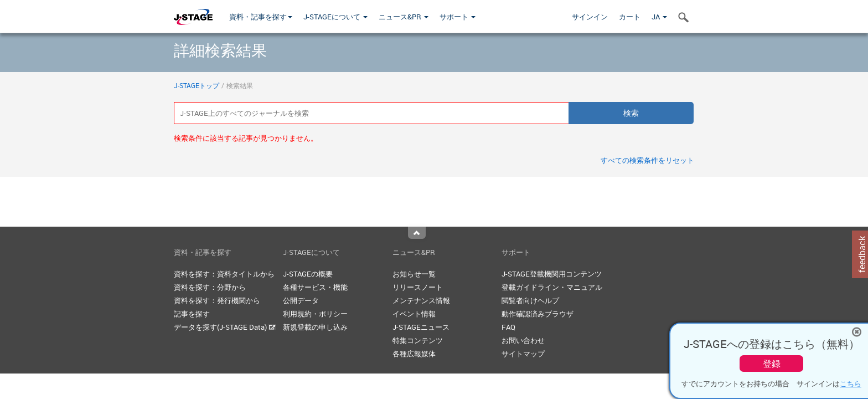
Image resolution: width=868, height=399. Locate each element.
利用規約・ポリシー (315, 314)
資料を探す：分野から (210, 287)
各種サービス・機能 (315, 287)
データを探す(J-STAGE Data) (225, 327)
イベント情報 (414, 314)
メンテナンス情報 (421, 300)
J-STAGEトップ (197, 85)
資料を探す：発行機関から (217, 300)
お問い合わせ (523, 340)
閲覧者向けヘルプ (530, 300)
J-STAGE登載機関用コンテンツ (552, 274)
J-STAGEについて (335, 17)
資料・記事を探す (261, 17)
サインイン (590, 17)
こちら (851, 383)
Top (417, 233)
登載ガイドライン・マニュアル (552, 287)
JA (659, 17)
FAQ (508, 327)
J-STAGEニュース (421, 327)
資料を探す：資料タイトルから (224, 274)
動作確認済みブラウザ (538, 314)
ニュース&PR (404, 17)
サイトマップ (523, 354)
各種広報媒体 (414, 354)
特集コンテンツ (418, 340)
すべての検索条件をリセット (647, 160)
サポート (458, 17)
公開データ (301, 300)
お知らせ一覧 (414, 274)
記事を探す (192, 314)
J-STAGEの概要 (308, 274)
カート (630, 17)
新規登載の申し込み (315, 327)
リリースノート (418, 287)
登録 (772, 364)
